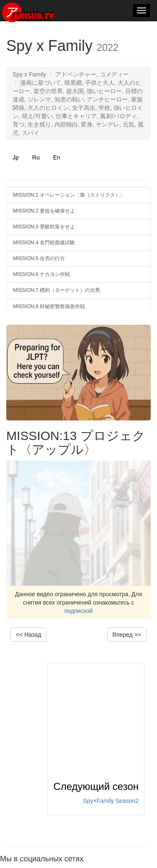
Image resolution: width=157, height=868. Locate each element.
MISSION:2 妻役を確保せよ (44, 211)
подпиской (79, 611)
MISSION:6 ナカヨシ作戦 (41, 274)
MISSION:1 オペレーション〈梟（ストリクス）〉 (69, 195)
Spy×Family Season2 (111, 801)
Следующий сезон (96, 786)
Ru (36, 157)
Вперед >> (127, 635)
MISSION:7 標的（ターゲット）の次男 (57, 290)
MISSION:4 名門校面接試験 (44, 243)
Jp (16, 157)
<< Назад (28, 635)
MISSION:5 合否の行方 (39, 258)
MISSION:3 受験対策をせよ (44, 227)
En (57, 157)
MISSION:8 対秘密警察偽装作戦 (49, 306)
